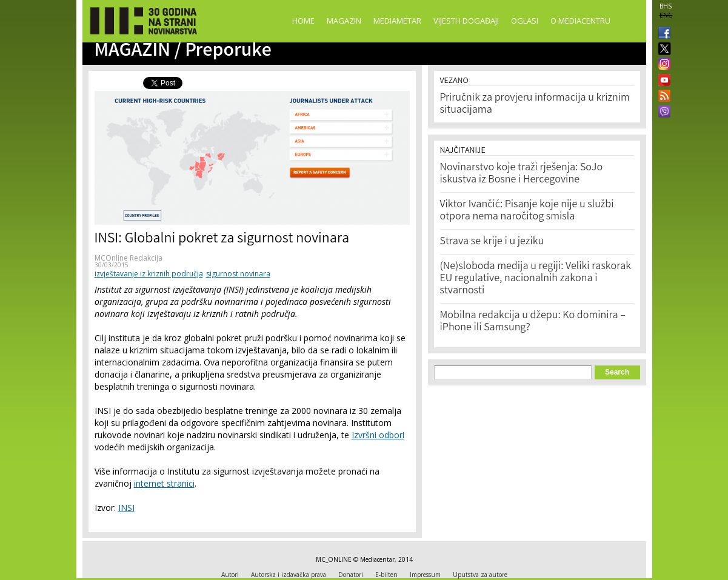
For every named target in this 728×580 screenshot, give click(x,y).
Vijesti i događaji (466, 21)
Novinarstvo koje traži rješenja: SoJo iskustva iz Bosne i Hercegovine (522, 174)
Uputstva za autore (480, 575)
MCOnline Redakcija (129, 258)
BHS (666, 6)
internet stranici (164, 483)
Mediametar (397, 21)
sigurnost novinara (238, 274)
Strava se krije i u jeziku (492, 242)
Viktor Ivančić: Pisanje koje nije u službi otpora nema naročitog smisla (527, 211)
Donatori (351, 575)
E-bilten (386, 575)
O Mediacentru (580, 21)
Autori (230, 575)
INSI (126, 508)
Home (303, 21)
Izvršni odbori (378, 435)
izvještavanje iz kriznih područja (149, 274)
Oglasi (525, 21)
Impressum (425, 575)
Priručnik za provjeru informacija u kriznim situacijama (535, 104)
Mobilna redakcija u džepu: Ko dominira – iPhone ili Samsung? (533, 322)
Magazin (344, 21)
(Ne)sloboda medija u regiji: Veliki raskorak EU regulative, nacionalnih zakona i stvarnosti (536, 279)
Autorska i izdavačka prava (289, 575)
